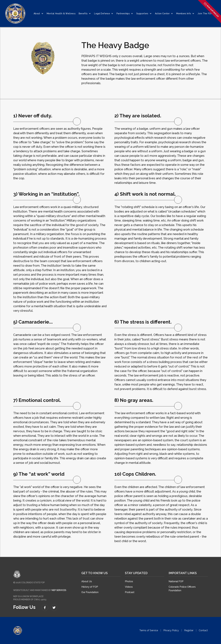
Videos (129, 587)
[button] (39, 14)
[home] (15, 14)
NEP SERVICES (59, 590)
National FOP (176, 581)
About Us (87, 581)
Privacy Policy (171, 630)
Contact (203, 630)
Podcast (130, 592)
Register (189, 630)
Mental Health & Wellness (61, 14)
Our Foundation (90, 592)
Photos (129, 581)
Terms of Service (149, 630)
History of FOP (90, 587)
